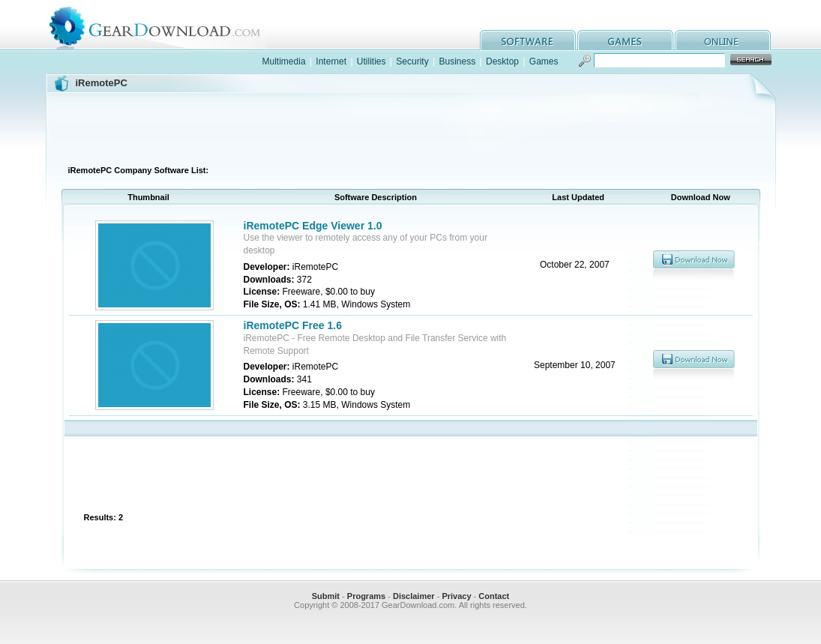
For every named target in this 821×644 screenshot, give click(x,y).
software (528, 40)
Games (544, 61)
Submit (326, 596)
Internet (331, 61)
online (723, 40)
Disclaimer (414, 596)
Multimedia (284, 61)
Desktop (502, 61)
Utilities (372, 61)
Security (412, 61)
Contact (494, 596)
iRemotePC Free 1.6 (293, 325)
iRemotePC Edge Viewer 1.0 (313, 226)
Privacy (456, 596)
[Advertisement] (411, 127)
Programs (366, 596)
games (625, 40)
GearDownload (166, 25)
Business (457, 61)
